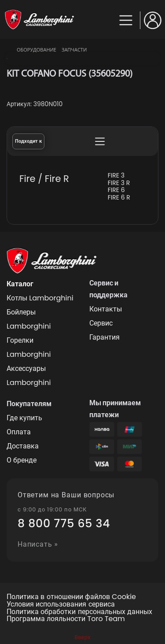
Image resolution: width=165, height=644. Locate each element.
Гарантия (104, 337)
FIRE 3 (116, 176)
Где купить (24, 418)
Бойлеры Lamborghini (29, 319)
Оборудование (37, 50)
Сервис (101, 323)
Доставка (23, 446)
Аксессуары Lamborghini (29, 376)
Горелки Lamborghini (29, 347)
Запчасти (74, 50)
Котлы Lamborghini (40, 298)
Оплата (19, 432)
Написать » (38, 545)
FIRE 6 (116, 190)
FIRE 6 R (119, 198)
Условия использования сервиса (61, 605)
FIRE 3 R (119, 183)
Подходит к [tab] (28, 141)
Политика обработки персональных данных (79, 612)
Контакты (106, 309)
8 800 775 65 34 (64, 524)
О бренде (22, 460)
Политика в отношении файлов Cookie (71, 597)
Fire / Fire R (44, 179)
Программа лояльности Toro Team (66, 619)
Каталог (20, 284)
